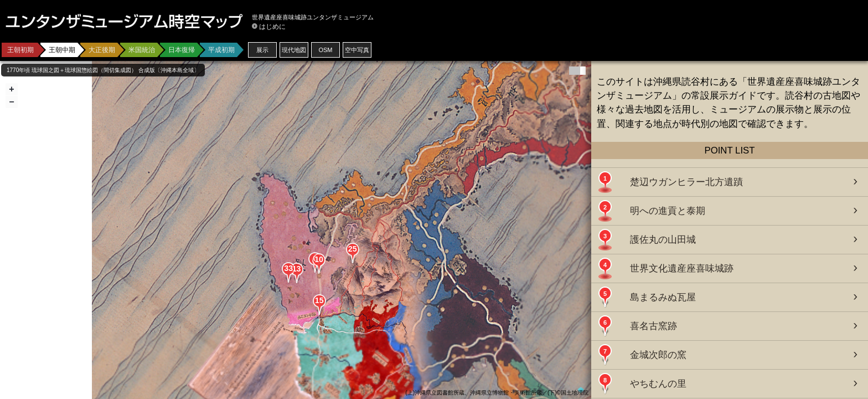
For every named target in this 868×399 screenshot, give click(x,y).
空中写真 (357, 50)
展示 (262, 50)
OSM (325, 50)
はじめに (272, 27)
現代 (294, 50)
